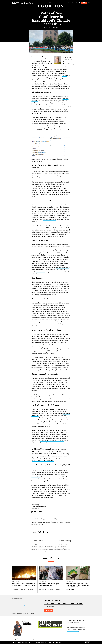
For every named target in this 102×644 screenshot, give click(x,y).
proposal (42, 218)
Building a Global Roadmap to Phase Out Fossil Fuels (49, 584)
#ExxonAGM (54, 458)
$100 (58, 603)
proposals (63, 159)
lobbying (41, 524)
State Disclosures (25, 639)
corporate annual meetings (44, 523)
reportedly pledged (62, 268)
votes (44, 117)
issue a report (50, 336)
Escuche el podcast (51, 634)
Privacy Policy (16, 639)
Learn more (59, 642)
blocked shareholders (50, 220)
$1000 (72, 603)
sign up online (75, 622)
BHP (59, 253)
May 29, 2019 (65, 465)
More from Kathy (65, 541)
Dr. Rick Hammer (43, 359)
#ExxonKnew (38, 521)
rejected (52, 84)
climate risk (34, 523)
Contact (46, 639)
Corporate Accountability (51, 519)
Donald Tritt (36, 477)
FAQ (32, 639)
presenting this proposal (41, 378)
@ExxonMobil (39, 449)
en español (75, 3)
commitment (40, 272)
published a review (50, 255)
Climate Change (41, 519)
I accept (87, 642)
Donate (84, 3)
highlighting (57, 349)
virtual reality (39, 496)
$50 (52, 603)
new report (35, 422)
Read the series (37, 512)
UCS (23, 614)
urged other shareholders (42, 232)
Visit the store (30, 634)
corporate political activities (58, 523)
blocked (64, 76)
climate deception (57, 521)
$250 (65, 603)
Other (79, 603)
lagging (34, 284)
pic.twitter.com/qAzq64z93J (43, 460)
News (37, 639)
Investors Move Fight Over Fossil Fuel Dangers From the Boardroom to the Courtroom (78, 585)
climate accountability (47, 521)
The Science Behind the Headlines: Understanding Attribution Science (24, 584)
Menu (89, 3)
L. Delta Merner (16, 588)
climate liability (65, 521)
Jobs (41, 639)
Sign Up (70, 3)
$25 (47, 603)
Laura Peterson (70, 590)
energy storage (46, 424)
